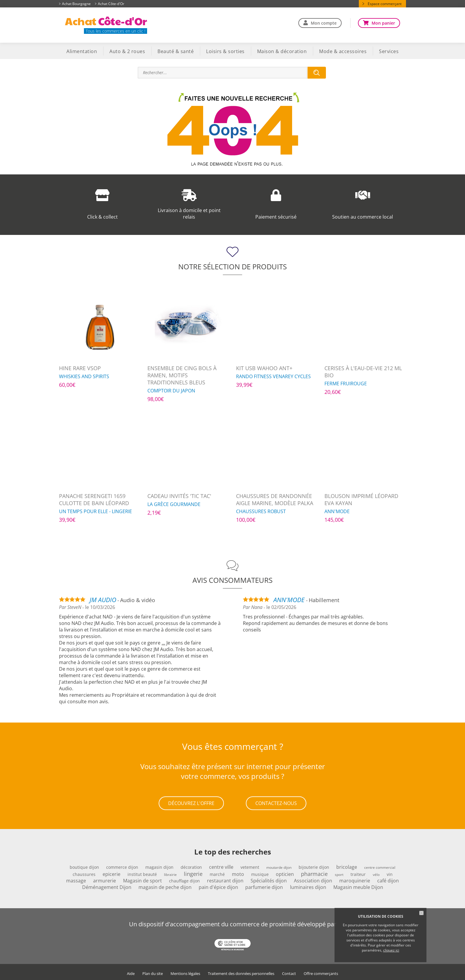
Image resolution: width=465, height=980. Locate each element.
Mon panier (383, 23)
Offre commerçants (321, 971)
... (163, 643)
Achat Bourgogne (76, 4)
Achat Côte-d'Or (111, 4)
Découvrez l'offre (191, 802)
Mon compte (324, 23)
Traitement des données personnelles (241, 971)
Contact (289, 971)
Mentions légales (185, 971)
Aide (131, 971)
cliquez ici (391, 950)
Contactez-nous (276, 802)
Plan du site (153, 971)
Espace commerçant (385, 4)
